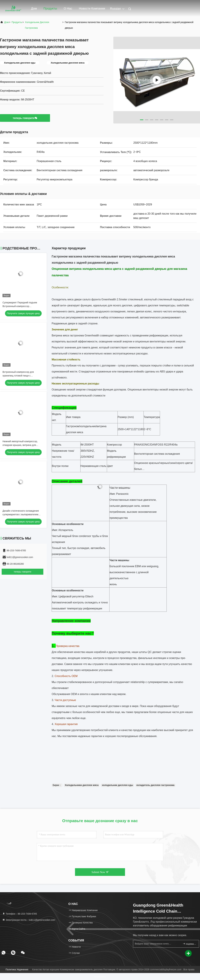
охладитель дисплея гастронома (155, 785)
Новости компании (92, 9)
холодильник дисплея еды (117, 785)
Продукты (50, 9)
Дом (34, 9)
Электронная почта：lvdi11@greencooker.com (29, 920)
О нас (68, 9)
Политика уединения (17, 969)
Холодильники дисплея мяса (82, 785)
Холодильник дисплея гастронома (37, 25)
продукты (17, 22)
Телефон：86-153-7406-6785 (20, 914)
